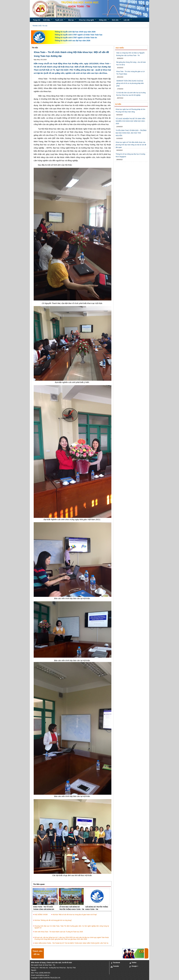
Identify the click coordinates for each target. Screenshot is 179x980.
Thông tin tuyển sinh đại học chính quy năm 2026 (75, 32)
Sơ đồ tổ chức (67, 963)
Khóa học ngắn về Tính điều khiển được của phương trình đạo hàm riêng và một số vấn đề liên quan (131, 145)
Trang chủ (36, 20)
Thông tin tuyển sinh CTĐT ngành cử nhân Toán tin (76, 38)
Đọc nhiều (120, 48)
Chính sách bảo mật (54, 963)
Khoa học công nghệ (86, 20)
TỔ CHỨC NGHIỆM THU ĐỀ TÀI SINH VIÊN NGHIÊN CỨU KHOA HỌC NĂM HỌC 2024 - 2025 (131, 121)
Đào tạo (71, 20)
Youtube (115, 967)
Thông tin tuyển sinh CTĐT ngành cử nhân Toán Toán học (79, 35)
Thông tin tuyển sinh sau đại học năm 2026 (72, 41)
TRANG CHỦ (37, 26)
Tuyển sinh (59, 20)
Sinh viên (115, 20)
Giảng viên (103, 20)
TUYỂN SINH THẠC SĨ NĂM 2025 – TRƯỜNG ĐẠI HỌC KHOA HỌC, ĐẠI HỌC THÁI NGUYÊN (131, 133)
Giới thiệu (47, 20)
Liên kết (127, 20)
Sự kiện (118, 104)
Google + (134, 967)
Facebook (115, 963)
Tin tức (45, 26)
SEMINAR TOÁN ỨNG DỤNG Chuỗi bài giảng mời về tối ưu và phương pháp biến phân (130, 83)
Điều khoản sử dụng (38, 963)
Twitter (133, 963)
